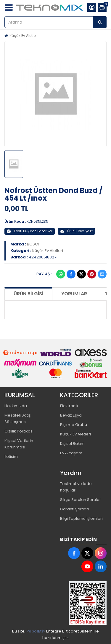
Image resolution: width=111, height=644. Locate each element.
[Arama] (100, 22)
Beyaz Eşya (71, 415)
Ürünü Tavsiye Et (76, 231)
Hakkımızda (16, 406)
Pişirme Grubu (74, 425)
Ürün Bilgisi (28, 294)
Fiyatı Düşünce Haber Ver (30, 231)
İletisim (11, 457)
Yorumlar (74, 294)
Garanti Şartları (74, 509)
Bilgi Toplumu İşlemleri (81, 518)
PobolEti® (36, 631)
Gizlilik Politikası (19, 431)
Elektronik (69, 406)
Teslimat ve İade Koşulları (76, 487)
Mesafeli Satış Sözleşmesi (18, 418)
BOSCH (34, 244)
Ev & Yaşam (71, 453)
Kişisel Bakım (72, 444)
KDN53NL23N (37, 221)
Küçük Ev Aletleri (24, 36)
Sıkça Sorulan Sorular (81, 500)
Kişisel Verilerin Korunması (19, 444)
